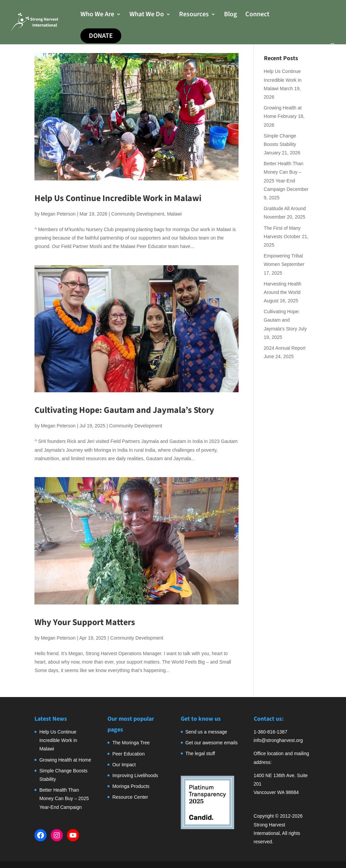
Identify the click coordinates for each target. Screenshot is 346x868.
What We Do (147, 15)
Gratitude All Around (285, 208)
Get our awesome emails (212, 743)
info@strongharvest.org (278, 740)
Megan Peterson (58, 214)
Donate (101, 36)
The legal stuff (200, 753)
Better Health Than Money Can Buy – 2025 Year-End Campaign (64, 798)
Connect (257, 15)
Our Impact (124, 765)
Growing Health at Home (65, 760)
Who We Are (97, 15)
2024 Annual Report (285, 348)
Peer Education (128, 754)
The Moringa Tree (131, 743)
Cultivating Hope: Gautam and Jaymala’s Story (124, 410)
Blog (230, 15)
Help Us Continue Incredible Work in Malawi (118, 198)
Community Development (138, 214)
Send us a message (206, 732)
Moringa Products (131, 786)
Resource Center (130, 797)
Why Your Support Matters (85, 622)
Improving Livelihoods (135, 775)
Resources (194, 15)
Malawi (174, 214)
